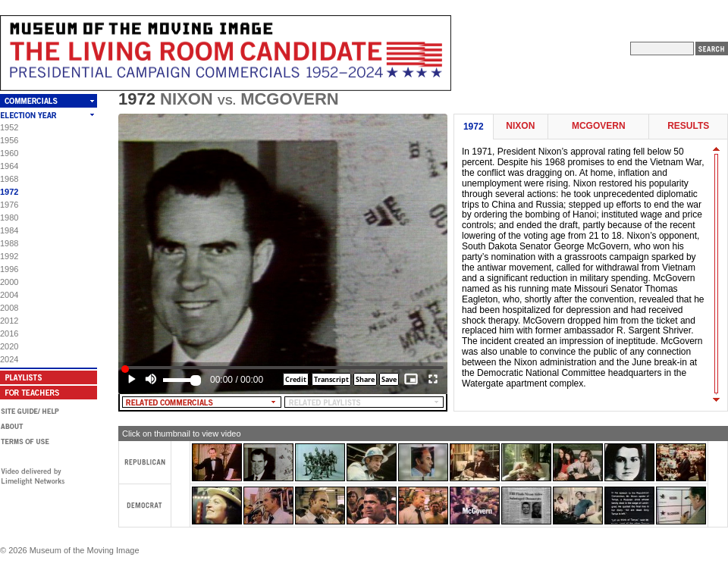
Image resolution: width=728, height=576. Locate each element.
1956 (9, 140)
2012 (9, 321)
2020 (9, 346)
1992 (9, 256)
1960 (9, 153)
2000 (9, 282)
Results (688, 126)
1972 (9, 192)
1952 (9, 127)
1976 (9, 205)
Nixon (520, 126)
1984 (9, 230)
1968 (9, 179)
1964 (9, 166)
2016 (9, 333)
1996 (9, 269)
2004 (9, 295)
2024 (9, 359)
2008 (9, 308)
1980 (9, 218)
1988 (9, 243)
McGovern (599, 126)
